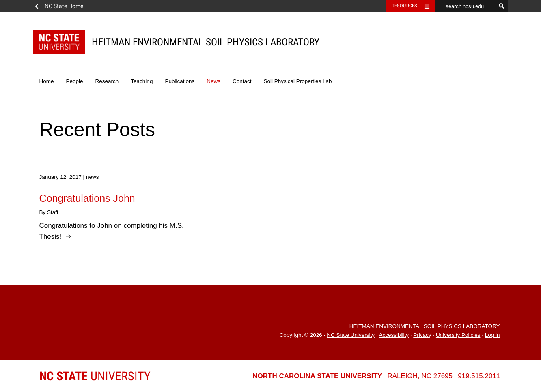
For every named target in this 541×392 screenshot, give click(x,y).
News (213, 81)
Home (47, 81)
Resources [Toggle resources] (405, 6)
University (95, 376)
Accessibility (394, 335)
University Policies (458, 335)
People (75, 81)
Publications (180, 81)
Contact (242, 81)
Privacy (422, 335)
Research (107, 81)
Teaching (142, 81)
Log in (493, 335)
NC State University (351, 335)
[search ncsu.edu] (466, 6)
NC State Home (64, 6)
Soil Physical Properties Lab (297, 81)
